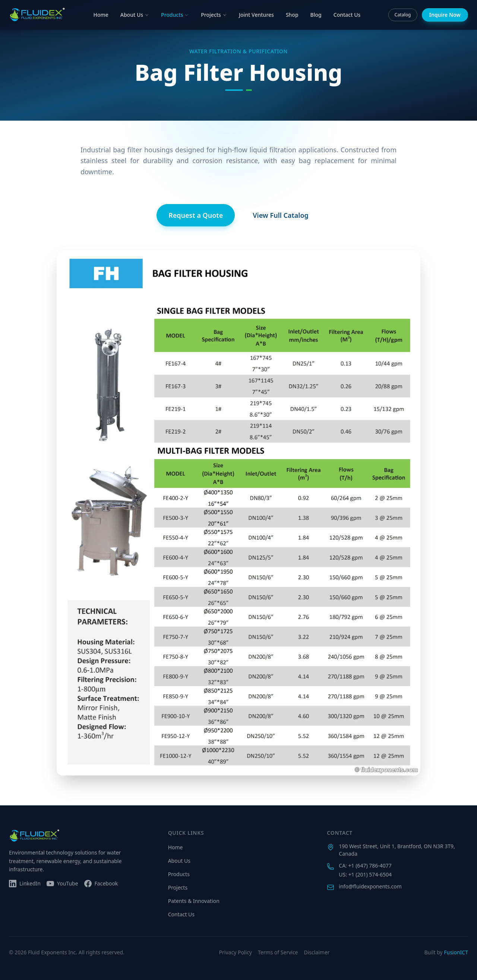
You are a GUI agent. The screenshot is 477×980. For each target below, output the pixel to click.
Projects (214, 15)
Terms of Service (278, 952)
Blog (316, 15)
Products (175, 15)
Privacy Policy (236, 952)
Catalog (403, 15)
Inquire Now (445, 15)
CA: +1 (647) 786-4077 (365, 866)
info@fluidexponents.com (370, 886)
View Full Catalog (281, 215)
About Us (135, 15)
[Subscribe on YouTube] (62, 884)
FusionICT (456, 952)
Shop (292, 15)
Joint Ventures (256, 15)
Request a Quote (196, 215)
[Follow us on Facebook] (101, 884)
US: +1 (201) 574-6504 (365, 874)
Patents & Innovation (194, 901)
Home (101, 15)
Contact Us (347, 15)
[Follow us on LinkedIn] (25, 884)
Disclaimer (317, 952)
